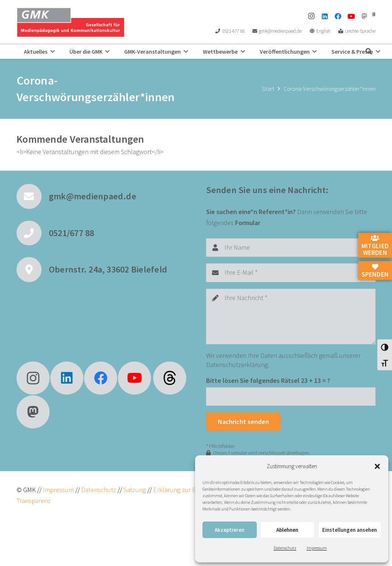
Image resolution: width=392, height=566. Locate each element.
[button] (377, 466)
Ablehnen (287, 530)
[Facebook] (338, 16)
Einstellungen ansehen (350, 530)
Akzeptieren (229, 530)
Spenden (375, 271)
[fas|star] (170, 378)
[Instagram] (312, 16)
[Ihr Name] (291, 248)
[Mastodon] (364, 16)
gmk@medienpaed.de (93, 196)
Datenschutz (285, 548)
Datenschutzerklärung (237, 365)
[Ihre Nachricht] (291, 316)
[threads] (374, 14)
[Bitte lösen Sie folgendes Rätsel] (291, 396)
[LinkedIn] (325, 16)
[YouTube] (351, 16)
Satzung (134, 490)
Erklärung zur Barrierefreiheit (193, 490)
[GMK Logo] (70, 22)
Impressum (317, 548)
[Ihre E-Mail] (291, 273)
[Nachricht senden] (244, 421)
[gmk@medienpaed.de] (33, 196)
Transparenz (34, 501)
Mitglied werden (375, 246)
